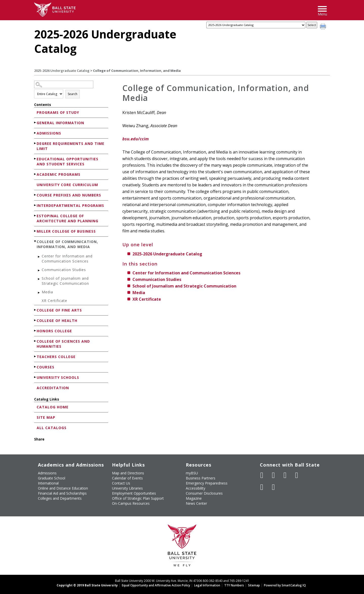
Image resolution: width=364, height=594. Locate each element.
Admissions (49, 133)
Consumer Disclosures (204, 493)
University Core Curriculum (67, 185)
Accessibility (196, 488)
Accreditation (53, 388)
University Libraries (127, 488)
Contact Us (121, 483)
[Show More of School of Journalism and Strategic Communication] (39, 279)
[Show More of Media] (39, 293)
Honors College (54, 331)
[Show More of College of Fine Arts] (35, 310)
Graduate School (52, 478)
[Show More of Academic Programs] (35, 174)
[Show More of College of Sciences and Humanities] (35, 341)
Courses (45, 367)
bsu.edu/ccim (135, 139)
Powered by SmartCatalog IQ (285, 585)
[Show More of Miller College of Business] (35, 231)
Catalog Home (53, 407)
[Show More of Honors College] (35, 331)
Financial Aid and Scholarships (62, 493)
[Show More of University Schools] (35, 377)
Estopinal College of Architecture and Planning (67, 218)
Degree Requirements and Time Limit (71, 146)
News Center (196, 503)
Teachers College (56, 357)
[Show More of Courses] (35, 367)
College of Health (57, 321)
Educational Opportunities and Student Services (67, 161)
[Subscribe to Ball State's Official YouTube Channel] (285, 475)
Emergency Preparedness (207, 483)
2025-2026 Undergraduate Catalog (62, 71)
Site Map (46, 417)
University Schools (58, 377)
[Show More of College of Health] (35, 320)
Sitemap (254, 585)
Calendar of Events (127, 478)
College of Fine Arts (59, 310)
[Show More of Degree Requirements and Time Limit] (35, 143)
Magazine (194, 498)
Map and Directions (128, 473)
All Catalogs (52, 428)
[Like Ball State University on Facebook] (262, 475)
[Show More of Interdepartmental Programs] (35, 205)
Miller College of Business (66, 231)
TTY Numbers (234, 585)
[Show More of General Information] (35, 123)
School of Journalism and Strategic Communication (65, 281)
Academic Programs (59, 174)
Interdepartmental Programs (70, 205)
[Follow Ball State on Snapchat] (274, 487)
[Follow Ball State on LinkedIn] (262, 487)
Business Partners (201, 478)
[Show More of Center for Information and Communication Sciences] (39, 257)
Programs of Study (58, 112)
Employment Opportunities (134, 493)
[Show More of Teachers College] (35, 356)
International (48, 483)
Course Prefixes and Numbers (69, 195)
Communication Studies (64, 270)
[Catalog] (256, 25)
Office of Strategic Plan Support (138, 498)
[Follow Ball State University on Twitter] (274, 475)
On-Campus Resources (131, 503)
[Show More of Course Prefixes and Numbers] (35, 195)
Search (73, 94)
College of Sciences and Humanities (63, 344)
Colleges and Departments (60, 498)
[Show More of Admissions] (35, 133)
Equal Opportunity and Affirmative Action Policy (156, 585)
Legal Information (207, 585)
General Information (60, 123)
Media (47, 292)
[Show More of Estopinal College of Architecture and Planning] (35, 216)
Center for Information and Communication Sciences (67, 259)
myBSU (192, 473)
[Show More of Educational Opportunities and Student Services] (35, 159)
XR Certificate (54, 301)
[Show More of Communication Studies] (39, 270)
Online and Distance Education (63, 488)
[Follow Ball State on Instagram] (297, 475)
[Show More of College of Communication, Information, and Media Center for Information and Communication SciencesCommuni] (35, 241)
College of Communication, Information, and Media (67, 244)
